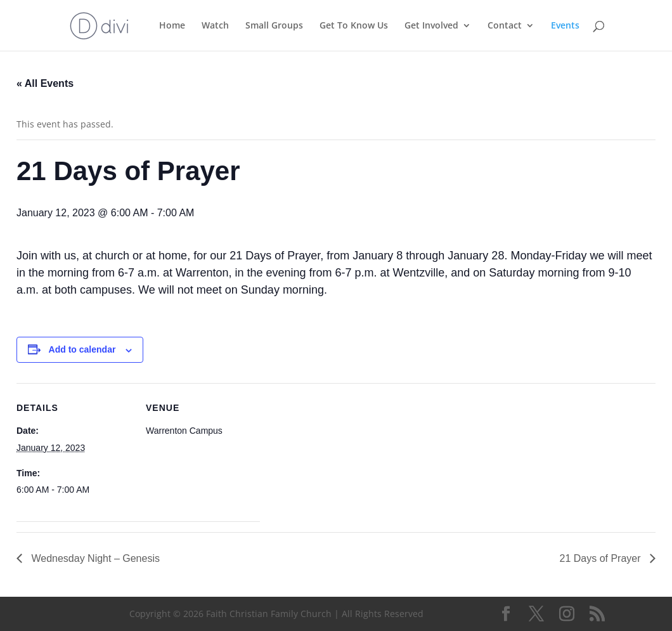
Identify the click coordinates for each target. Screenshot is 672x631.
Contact (505, 26)
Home (172, 26)
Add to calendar (82, 349)
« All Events (45, 83)
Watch (215, 26)
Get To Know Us (354, 26)
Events (565, 26)
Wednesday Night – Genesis (94, 558)
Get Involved (431, 26)
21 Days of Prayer (602, 558)
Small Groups (274, 26)
